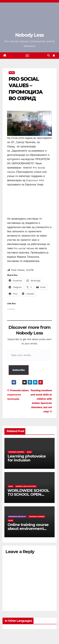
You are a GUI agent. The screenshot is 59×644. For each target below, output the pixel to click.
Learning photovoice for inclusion (27, 458)
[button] (49, 55)
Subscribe (19, 370)
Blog (12, 73)
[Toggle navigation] (27, 56)
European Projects (17, 517)
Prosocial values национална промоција (18, 395)
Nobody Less (29, 35)
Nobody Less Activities (26, 486)
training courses (16, 452)
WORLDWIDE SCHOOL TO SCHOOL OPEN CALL (28, 494)
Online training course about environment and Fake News (28, 529)
